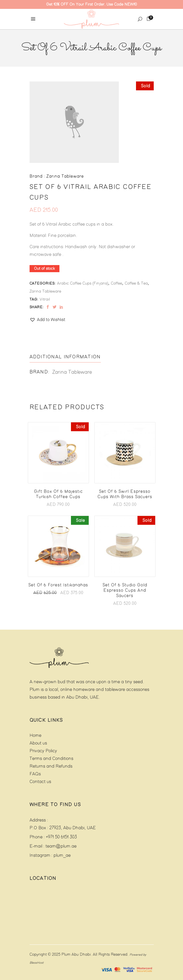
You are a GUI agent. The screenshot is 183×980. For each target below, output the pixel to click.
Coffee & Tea (136, 283)
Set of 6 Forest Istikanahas (58, 585)
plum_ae (62, 855)
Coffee (116, 283)
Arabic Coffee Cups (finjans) (83, 283)
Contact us (40, 782)
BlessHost (37, 963)
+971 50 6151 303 (61, 837)
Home (35, 736)
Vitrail (45, 299)
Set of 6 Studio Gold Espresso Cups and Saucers (125, 591)
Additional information (65, 357)
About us (38, 743)
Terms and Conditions (51, 759)
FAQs (35, 774)
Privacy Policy (43, 751)
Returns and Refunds (51, 766)
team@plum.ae (61, 846)
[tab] (65, 357)
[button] (47, 320)
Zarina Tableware (45, 291)
